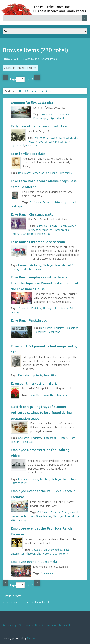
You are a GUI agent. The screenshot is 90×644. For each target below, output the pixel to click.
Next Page (37, 77)
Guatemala (47, 573)
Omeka (31, 638)
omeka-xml (36, 602)
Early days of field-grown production (39, 126)
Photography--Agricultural (49, 118)
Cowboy (37, 550)
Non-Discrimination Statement (53, 625)
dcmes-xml (16, 602)
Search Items (49, 59)
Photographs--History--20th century (47, 554)
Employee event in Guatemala (34, 562)
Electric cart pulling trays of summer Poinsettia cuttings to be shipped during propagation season (41, 413)
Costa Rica (47, 114)
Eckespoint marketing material (35, 383)
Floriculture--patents (30, 375)
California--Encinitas (41, 202)
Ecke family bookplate (28, 154)
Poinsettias (32, 146)
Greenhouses (61, 114)
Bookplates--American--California (38, 173)
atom (6, 602)
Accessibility (9, 625)
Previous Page (6, 77)
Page (17, 79)
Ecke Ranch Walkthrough (30, 320)
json (26, 602)
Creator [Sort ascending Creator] (32, 91)
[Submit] (84, 18)
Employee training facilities (34, 479)
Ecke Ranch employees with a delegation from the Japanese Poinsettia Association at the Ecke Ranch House (45, 283)
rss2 (47, 602)
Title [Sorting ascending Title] (20, 91)
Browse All (11, 59)
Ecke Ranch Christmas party (32, 214)
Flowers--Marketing (30, 265)
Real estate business (33, 269)
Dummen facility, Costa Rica (32, 103)
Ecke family (65, 173)
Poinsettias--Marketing (47, 332)
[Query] (45, 18)
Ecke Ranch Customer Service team (38, 242)
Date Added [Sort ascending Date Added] (46, 91)
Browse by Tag (30, 59)
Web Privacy (26, 625)
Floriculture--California (48, 138)
